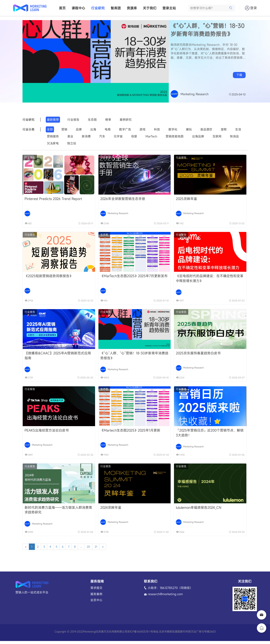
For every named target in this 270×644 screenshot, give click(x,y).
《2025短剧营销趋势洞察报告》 (49, 277)
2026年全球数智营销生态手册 (122, 199)
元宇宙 (118, 136)
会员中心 (96, 603)
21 (96, 550)
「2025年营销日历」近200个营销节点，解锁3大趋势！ (208, 435)
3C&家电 (53, 143)
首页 (62, 8)
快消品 (234, 136)
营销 (64, 129)
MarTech (151, 136)
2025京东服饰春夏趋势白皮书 (197, 355)
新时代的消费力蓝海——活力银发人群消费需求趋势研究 (58, 513)
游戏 (142, 129)
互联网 (217, 136)
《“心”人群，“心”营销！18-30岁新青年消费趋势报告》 (208, 30)
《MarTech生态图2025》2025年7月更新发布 (133, 277)
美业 (70, 136)
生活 (238, 129)
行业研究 (98, 8)
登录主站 (169, 8)
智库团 (116, 8)
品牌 (79, 129)
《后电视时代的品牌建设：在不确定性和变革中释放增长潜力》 (208, 279)
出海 (93, 129)
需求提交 (96, 591)
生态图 (92, 120)
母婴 (134, 136)
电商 (108, 129)
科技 (157, 129)
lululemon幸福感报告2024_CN (197, 510)
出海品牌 (198, 136)
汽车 (102, 136)
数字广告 (125, 129)
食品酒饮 (206, 129)
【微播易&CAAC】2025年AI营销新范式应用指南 (58, 357)
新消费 (86, 136)
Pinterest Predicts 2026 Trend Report (53, 199)
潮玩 (189, 129)
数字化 (173, 129)
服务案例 (96, 597)
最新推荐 (53, 120)
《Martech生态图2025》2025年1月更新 (130, 432)
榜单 (108, 120)
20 (88, 550)
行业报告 (73, 120)
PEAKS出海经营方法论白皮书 (47, 432)
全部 (50, 129)
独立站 (72, 143)
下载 (239, 75)
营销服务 (53, 136)
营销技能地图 (175, 136)
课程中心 (78, 8)
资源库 (132, 8)
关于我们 (150, 8)
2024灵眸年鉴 (110, 510)
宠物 (224, 129)
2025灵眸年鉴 (185, 199)
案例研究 (126, 120)
